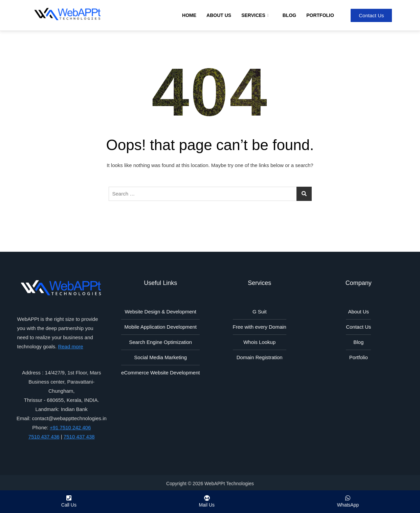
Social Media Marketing (160, 357)
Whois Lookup (259, 342)
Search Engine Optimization (160, 342)
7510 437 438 (79, 437)
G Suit (260, 312)
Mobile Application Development (161, 327)
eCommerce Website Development (160, 373)
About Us (219, 15)
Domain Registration (260, 357)
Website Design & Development (160, 312)
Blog (289, 15)
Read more (70, 346)
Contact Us (358, 327)
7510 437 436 (44, 437)
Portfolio (320, 15)
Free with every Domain (260, 327)
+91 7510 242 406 (70, 427)
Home (189, 15)
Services (256, 15)
